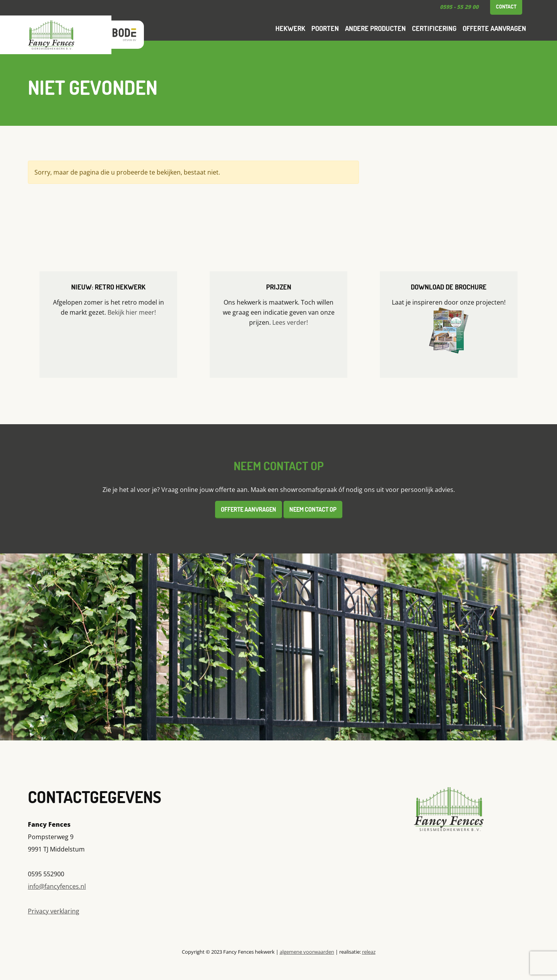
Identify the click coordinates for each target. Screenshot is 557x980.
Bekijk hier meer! (132, 312)
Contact (506, 6)
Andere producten (375, 28)
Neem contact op (313, 509)
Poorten (325, 28)
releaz (369, 952)
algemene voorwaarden (307, 952)
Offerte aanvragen (494, 28)
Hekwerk (290, 28)
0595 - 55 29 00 (459, 7)
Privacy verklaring (54, 911)
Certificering (434, 28)
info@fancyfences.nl (57, 886)
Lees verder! (290, 322)
